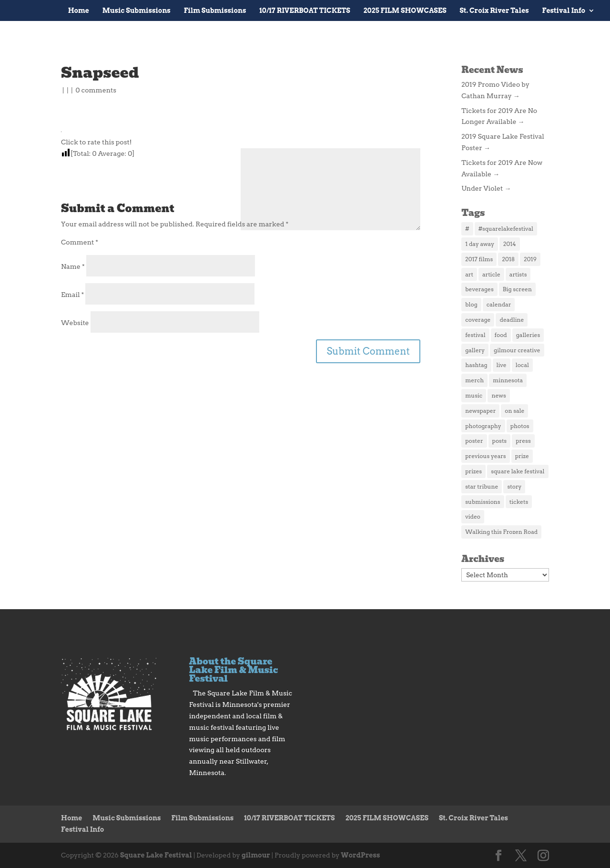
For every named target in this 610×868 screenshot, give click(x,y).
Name (73, 266)
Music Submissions (137, 11)
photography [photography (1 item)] (483, 426)
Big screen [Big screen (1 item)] (517, 289)
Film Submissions (215, 11)
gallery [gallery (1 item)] (475, 350)
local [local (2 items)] (522, 365)
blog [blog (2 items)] (471, 304)
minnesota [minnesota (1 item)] (508, 380)
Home (79, 11)
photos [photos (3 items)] (520, 426)
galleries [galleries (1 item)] (528, 335)
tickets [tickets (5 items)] (519, 502)
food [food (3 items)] (501, 335)
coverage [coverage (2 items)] (478, 320)
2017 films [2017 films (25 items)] (479, 259)
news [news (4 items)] (498, 395)
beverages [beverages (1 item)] (479, 289)
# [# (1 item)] (467, 229)
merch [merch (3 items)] (474, 380)
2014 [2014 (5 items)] (510, 244)
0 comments (96, 90)
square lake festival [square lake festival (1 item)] (518, 471)
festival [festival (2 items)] (475, 335)
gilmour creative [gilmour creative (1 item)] (517, 350)
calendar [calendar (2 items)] (499, 304)
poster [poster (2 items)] (474, 441)
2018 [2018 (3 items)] (508, 259)
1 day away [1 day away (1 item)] (480, 244)
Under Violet (486, 188)
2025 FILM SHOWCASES (405, 11)
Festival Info (564, 11)
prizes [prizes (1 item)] (473, 471)
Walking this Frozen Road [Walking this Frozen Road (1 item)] (501, 532)
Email (72, 295)
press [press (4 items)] (523, 441)
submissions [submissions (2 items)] (483, 502)
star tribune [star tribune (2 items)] (482, 486)
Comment (80, 242)
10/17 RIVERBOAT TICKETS (305, 11)
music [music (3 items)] (474, 395)
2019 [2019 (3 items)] (530, 259)
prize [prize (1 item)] (522, 456)
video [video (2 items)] (473, 516)
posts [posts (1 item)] (500, 441)
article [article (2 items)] (491, 274)
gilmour (256, 855)
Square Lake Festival (156, 855)
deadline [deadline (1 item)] (512, 320)
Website (75, 323)
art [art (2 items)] (469, 274)
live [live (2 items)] (502, 365)
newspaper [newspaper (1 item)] (480, 411)
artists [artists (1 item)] (518, 274)
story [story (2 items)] (514, 486)
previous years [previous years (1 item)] (485, 456)
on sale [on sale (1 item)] (514, 411)
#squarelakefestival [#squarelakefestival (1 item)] (506, 229)
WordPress (360, 855)
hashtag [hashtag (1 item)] (476, 365)
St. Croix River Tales (494, 11)
